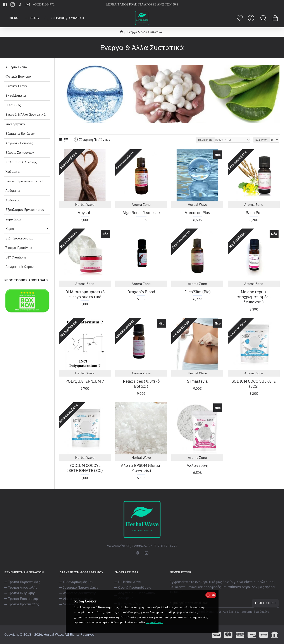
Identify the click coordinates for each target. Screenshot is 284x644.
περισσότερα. (154, 622)
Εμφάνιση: (262, 140)
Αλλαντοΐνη (197, 465)
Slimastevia (197, 381)
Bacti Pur (254, 213)
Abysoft (85, 213)
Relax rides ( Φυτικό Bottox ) (141, 384)
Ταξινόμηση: (205, 140)
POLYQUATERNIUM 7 (85, 381)
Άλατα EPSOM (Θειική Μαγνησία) (141, 468)
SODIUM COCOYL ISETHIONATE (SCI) (85, 468)
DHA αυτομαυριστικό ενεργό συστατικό (85, 294)
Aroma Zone (141, 205)
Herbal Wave (85, 205)
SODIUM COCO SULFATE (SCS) (254, 384)
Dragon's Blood (141, 292)
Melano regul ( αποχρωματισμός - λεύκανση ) (254, 297)
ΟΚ (213, 595)
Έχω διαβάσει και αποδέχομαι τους (220, 612)
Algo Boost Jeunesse (141, 213)
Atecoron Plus (197, 213)
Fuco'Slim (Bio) (197, 292)
